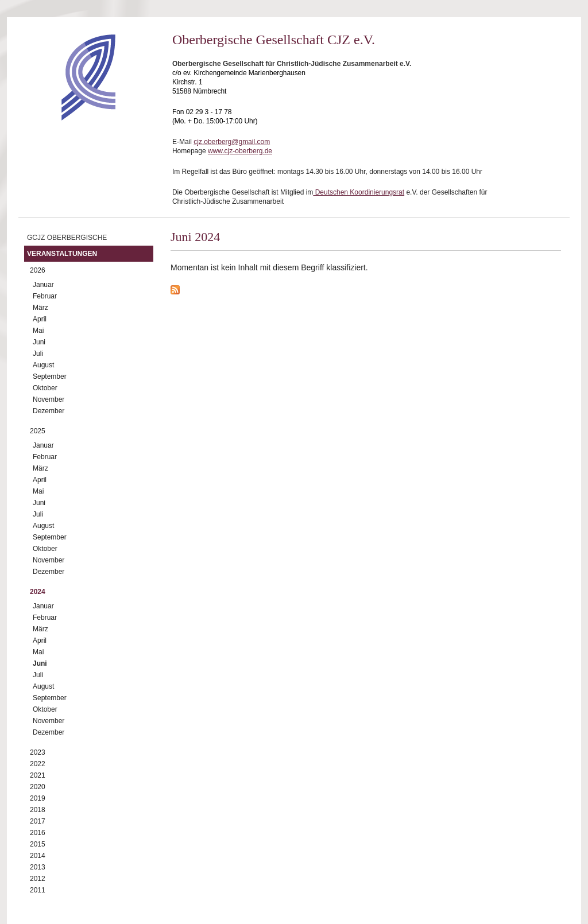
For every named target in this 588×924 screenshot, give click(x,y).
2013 (38, 867)
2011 (38, 890)
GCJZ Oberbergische (67, 238)
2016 (38, 833)
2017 (38, 821)
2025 (38, 431)
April (40, 319)
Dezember (49, 411)
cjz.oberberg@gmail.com (232, 142)
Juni (39, 342)
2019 (38, 798)
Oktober (45, 388)
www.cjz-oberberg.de (240, 151)
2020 (38, 787)
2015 (38, 844)
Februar (45, 296)
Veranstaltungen (62, 254)
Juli (38, 354)
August (43, 365)
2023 (38, 752)
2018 (38, 810)
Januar (43, 285)
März (40, 308)
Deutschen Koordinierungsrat (359, 192)
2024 (38, 592)
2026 (38, 270)
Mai (38, 331)
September (50, 376)
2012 (38, 879)
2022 (38, 764)
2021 (38, 775)
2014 (38, 856)
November (49, 399)
